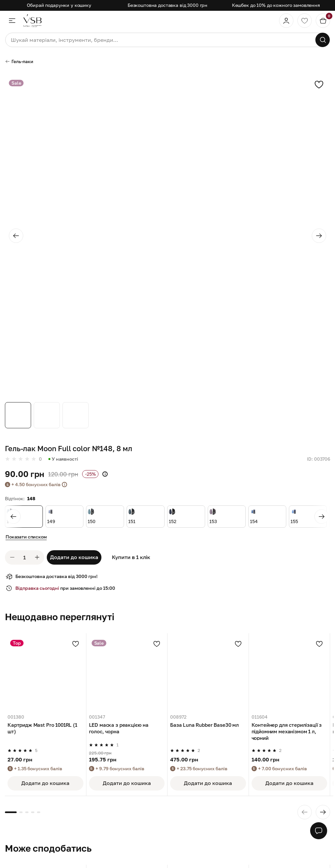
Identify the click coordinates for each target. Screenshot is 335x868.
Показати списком (26, 537)
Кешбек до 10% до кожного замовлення (276, 5)
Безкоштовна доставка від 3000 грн (167, 5)
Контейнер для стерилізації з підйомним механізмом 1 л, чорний (287, 731)
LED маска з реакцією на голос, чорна (119, 728)
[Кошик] (323, 21)
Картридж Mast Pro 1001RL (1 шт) (42, 728)
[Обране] (305, 21)
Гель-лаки (19, 61)
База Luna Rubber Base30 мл (204, 725)
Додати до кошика (74, 557)
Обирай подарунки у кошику (59, 5)
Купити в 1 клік (131, 557)
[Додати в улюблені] (76, 644)
